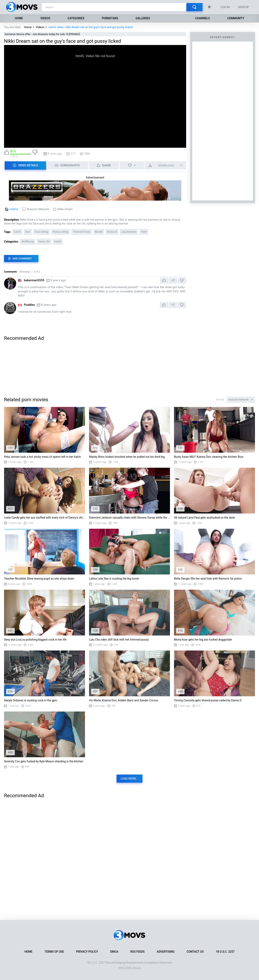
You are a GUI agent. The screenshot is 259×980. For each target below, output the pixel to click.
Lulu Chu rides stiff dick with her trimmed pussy (119, 640)
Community (236, 18)
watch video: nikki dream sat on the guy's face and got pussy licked (90, 27)
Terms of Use (54, 952)
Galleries (143, 18)
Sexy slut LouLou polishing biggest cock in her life (35, 640)
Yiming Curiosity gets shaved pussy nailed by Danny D (208, 700)
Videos (45, 18)
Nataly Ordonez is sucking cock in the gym (31, 700)
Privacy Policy (87, 952)
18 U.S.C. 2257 (225, 952)
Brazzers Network (38, 209)
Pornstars (110, 18)
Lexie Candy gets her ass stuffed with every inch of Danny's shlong (45, 518)
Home (19, 18)
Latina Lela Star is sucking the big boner (114, 579)
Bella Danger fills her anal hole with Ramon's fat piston (208, 579)
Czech (17, 232)
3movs (137, 968)
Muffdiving (28, 242)
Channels (203, 18)
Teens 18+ (44, 242)
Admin (14, 209)
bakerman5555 (34, 280)
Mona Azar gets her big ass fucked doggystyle (203, 640)
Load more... (129, 779)
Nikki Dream (65, 209)
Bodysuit (112, 232)
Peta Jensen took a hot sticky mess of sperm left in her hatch (42, 457)
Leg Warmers (129, 232)
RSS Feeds (137, 952)
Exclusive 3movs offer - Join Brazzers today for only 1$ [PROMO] (42, 34)
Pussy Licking (60, 232)
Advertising (166, 952)
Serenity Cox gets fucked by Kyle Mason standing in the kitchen (44, 761)
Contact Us (195, 952)
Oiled (144, 232)
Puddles (29, 305)
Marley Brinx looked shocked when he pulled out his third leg (127, 457)
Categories (76, 18)
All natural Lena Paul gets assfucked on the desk (204, 518)
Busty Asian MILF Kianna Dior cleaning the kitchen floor (209, 457)
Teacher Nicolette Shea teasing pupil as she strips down (39, 579)
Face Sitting (41, 232)
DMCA (114, 952)
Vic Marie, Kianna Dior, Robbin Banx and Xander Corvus (124, 700)
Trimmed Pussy (82, 232)
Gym (28, 232)
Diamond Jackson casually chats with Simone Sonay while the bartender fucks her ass (129, 518)
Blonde (99, 232)
